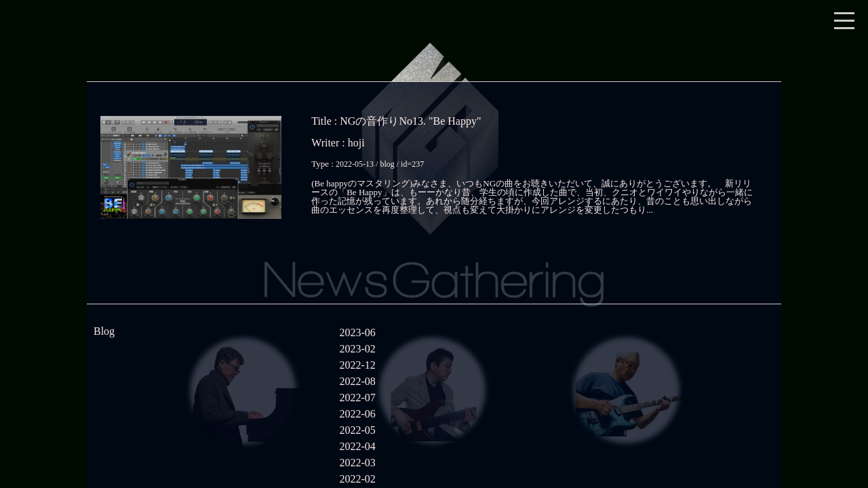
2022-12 (357, 365)
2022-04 (357, 446)
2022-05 (357, 430)
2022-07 (357, 398)
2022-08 (357, 381)
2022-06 (357, 414)
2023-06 (357, 332)
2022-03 (357, 463)
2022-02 (357, 479)
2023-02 (357, 349)
